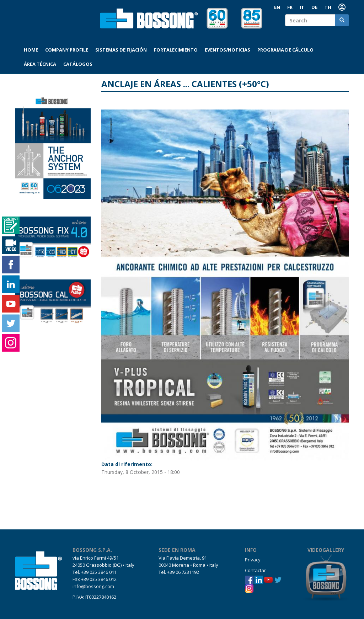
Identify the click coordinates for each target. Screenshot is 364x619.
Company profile (67, 50)
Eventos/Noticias (227, 50)
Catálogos (78, 64)
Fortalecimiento (176, 50)
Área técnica (40, 64)
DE (314, 7)
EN (277, 7)
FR (290, 7)
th (328, 7)
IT (302, 7)
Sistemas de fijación (121, 50)
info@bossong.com (93, 586)
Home (31, 50)
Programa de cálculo (285, 50)
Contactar (255, 570)
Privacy (253, 560)
